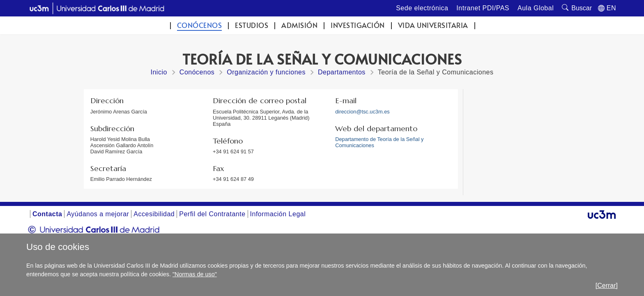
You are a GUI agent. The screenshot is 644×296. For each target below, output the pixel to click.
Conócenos (200, 25)
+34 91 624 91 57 (233, 151)
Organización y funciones (266, 72)
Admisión (299, 25)
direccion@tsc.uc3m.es (362, 112)
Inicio (159, 72)
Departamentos (342, 72)
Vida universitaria (433, 25)
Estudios (252, 25)
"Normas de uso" (195, 274)
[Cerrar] (607, 286)
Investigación (358, 25)
